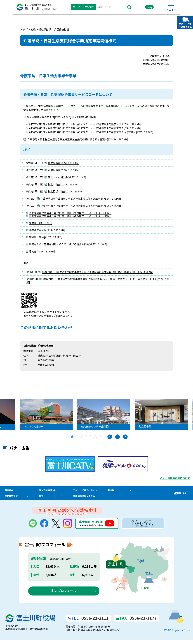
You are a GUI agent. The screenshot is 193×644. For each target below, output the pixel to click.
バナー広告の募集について (175, 478)
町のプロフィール (64, 594)
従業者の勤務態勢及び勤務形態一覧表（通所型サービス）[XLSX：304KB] (70, 216)
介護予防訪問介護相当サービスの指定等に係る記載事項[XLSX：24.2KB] (81, 199)
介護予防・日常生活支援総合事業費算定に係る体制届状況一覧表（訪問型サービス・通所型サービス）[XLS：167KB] (98, 280)
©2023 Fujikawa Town (177, 634)
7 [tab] (96, 437)
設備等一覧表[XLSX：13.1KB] (46, 237)
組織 (33, 29)
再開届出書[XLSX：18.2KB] (63, 170)
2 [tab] (72, 437)
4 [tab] (82, 437)
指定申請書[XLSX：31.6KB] (63, 184)
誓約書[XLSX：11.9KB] (42, 251)
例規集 (117, 491)
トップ (24, 29)
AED (42, 499)
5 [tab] (86, 437)
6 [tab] (91, 437)
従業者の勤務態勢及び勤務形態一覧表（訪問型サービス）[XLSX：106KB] (70, 213)
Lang (146, 8)
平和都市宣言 (11, 499)
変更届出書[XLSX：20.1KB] (63, 163)
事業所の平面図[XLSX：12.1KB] (47, 230)
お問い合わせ (182, 495)
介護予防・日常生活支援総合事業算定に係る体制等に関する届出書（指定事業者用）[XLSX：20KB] (97, 272)
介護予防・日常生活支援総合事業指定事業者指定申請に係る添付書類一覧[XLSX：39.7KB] (77, 139)
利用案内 (8, 491)
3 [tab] (77, 437)
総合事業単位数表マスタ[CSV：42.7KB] (49, 117)
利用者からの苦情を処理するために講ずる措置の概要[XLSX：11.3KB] (68, 244)
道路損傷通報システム (89, 499)
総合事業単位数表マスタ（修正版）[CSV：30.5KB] (125, 132)
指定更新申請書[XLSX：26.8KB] (66, 191)
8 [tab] (100, 437)
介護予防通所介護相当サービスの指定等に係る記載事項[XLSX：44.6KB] (81, 206)
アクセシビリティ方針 (89, 491)
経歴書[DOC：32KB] (41, 223)
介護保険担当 (61, 29)
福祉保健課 (45, 29)
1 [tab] (68, 437)
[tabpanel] (92, 414)
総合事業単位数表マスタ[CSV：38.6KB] (119, 124)
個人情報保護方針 (50, 491)
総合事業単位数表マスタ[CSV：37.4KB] (119, 128)
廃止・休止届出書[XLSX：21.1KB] (67, 177)
